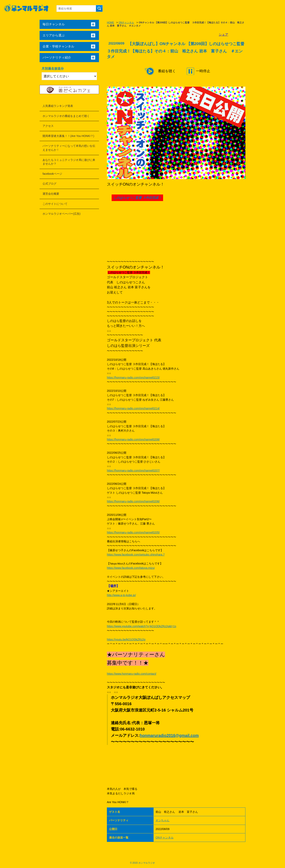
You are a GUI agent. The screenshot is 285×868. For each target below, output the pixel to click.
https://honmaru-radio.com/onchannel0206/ (133, 501)
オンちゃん (162, 820)
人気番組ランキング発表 (58, 106)
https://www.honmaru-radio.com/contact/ (132, 674)
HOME (110, 23)
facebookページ (52, 174)
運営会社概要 (51, 194)
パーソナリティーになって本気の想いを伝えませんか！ (69, 148)
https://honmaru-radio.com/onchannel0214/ (133, 408)
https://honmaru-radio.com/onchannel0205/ (133, 532)
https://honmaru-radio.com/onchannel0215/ (133, 378)
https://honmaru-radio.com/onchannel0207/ (133, 471)
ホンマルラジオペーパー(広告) (61, 214)
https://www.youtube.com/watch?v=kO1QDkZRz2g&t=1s (142, 626)
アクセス (48, 126)
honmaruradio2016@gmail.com (169, 735)
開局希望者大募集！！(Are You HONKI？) (68, 136)
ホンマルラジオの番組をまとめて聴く (66, 116)
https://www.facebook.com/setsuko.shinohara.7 (136, 555)
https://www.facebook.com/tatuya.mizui (131, 568)
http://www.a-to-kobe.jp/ (121, 595)
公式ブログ (49, 184)
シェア (223, 35)
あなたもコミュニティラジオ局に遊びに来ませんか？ (69, 162)
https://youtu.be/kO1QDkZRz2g (126, 639)
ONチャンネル (126, 23)
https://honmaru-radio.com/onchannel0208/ (133, 439)
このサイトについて (55, 204)
